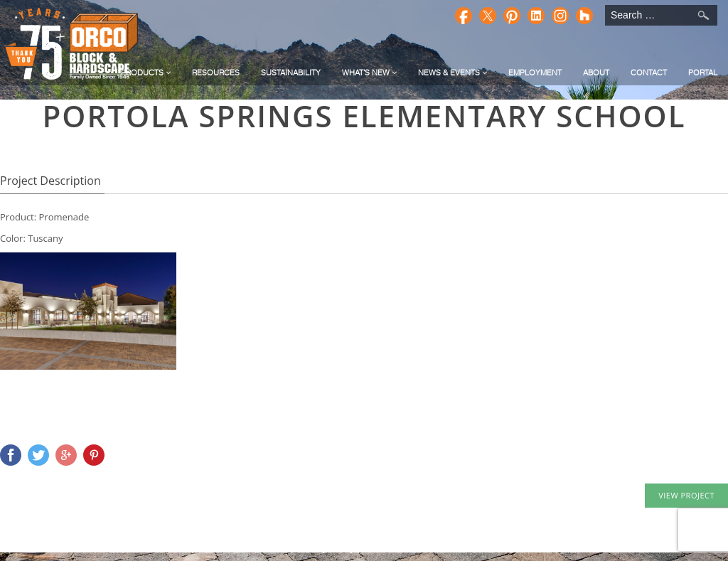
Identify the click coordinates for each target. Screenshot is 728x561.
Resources (216, 73)
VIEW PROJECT (686, 495)
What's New (369, 73)
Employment (535, 73)
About (596, 73)
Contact (649, 73)
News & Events (453, 73)
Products (146, 73)
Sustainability (291, 73)
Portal (703, 73)
